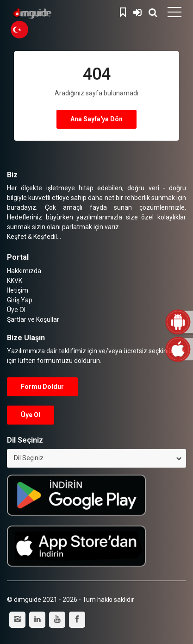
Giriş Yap (137, 11)
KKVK (15, 281)
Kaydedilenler (124, 11)
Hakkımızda (24, 271)
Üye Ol (16, 310)
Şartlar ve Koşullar (33, 319)
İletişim (18, 290)
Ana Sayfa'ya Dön (96, 119)
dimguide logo (51, 14)
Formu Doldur (42, 387)
